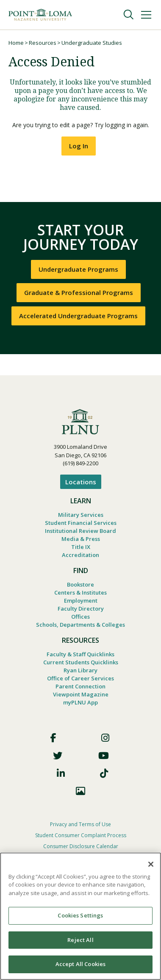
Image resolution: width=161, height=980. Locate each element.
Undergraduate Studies (92, 43)
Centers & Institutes (80, 592)
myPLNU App (80, 702)
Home (16, 43)
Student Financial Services (81, 523)
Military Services (81, 515)
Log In (79, 146)
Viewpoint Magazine (81, 694)
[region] (80, 916)
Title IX (81, 547)
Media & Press (81, 539)
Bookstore (80, 584)
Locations (81, 482)
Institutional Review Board (80, 531)
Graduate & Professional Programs (79, 292)
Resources (43, 43)
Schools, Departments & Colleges (80, 625)
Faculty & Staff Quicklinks (80, 654)
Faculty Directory (81, 609)
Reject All (80, 940)
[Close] (151, 864)
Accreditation (80, 555)
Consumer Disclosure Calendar (81, 846)
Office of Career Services (80, 678)
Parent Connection (80, 686)
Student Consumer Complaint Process (81, 835)
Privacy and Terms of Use (80, 824)
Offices (80, 617)
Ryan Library (80, 670)
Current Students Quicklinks (81, 662)
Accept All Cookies (80, 964)
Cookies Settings (80, 915)
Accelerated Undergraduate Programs (78, 316)
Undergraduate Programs (78, 269)
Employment (81, 601)
